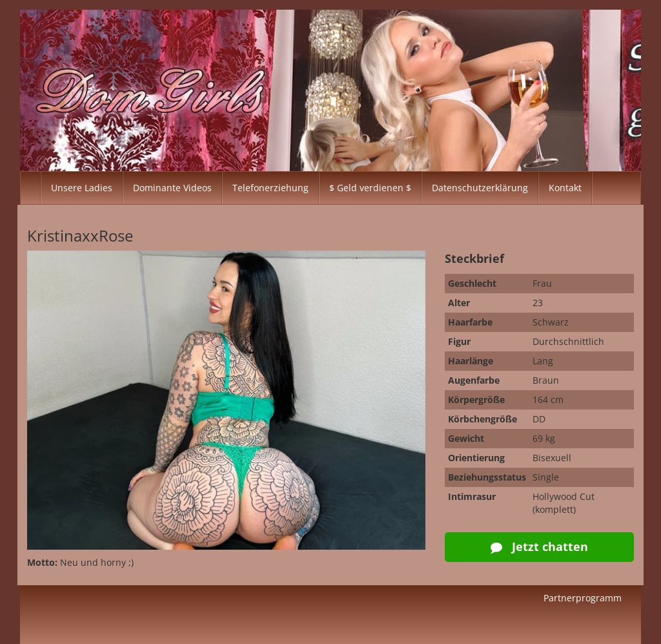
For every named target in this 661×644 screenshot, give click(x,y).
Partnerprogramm (583, 598)
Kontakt (565, 188)
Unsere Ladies (82, 188)
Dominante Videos (172, 188)
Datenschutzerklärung (480, 188)
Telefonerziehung (270, 188)
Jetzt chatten (539, 546)
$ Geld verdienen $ (370, 188)
